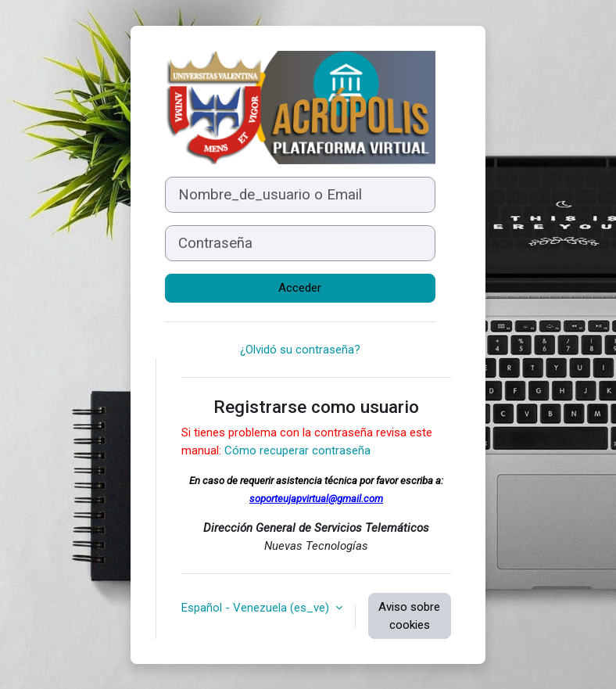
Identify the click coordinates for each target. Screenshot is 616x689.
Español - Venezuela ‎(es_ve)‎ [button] (257, 608)
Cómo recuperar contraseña (297, 450)
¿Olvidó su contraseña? (300, 350)
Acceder (300, 288)
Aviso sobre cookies (409, 616)
